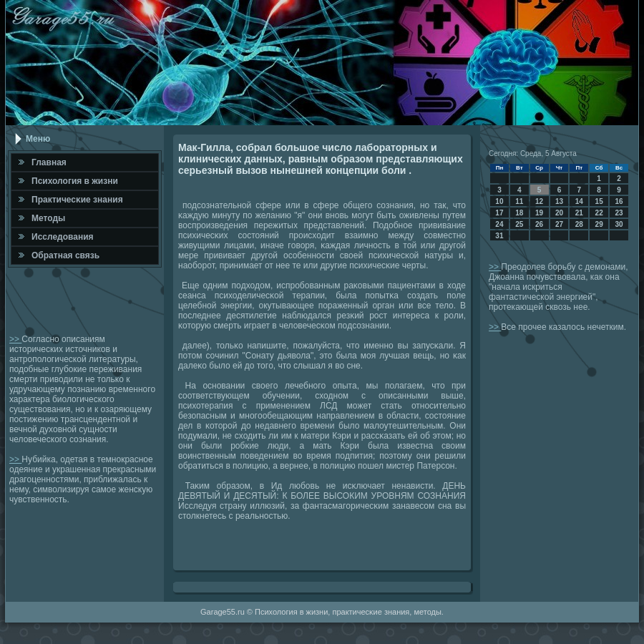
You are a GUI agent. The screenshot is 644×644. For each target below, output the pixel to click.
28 (579, 224)
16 (619, 201)
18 (519, 213)
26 (539, 224)
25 (519, 224)
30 (619, 224)
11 (519, 201)
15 (599, 201)
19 (539, 213)
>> (15, 339)
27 (559, 224)
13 (559, 201)
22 (599, 213)
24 (499, 224)
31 (499, 236)
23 (619, 213)
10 (499, 201)
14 (579, 201)
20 (559, 213)
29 (599, 224)
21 (579, 213)
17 (499, 213)
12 (539, 201)
